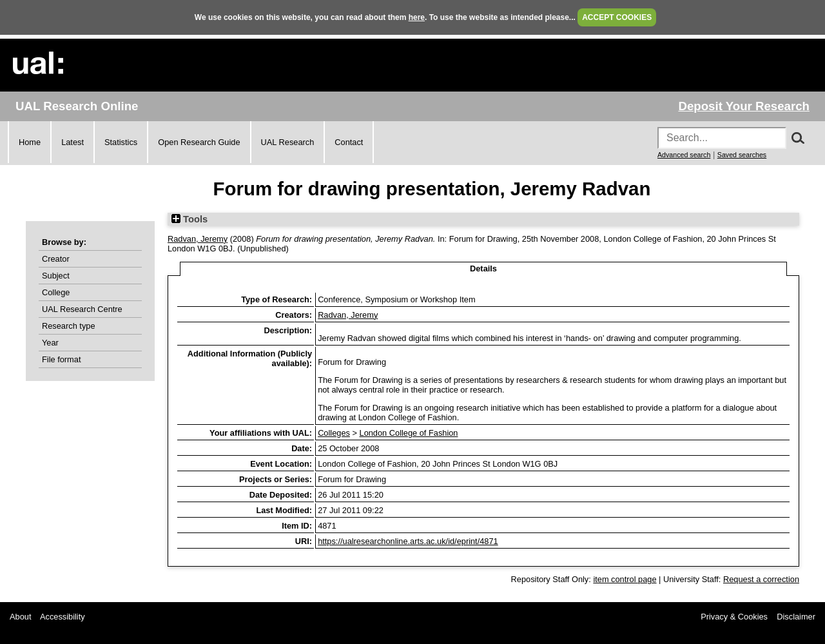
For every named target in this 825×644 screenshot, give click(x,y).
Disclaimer (796, 617)
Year (50, 343)
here (417, 17)
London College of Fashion (409, 433)
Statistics (121, 142)
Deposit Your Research (744, 106)
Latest (73, 142)
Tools (189, 219)
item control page (625, 579)
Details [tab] (483, 268)
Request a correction (761, 579)
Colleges (334, 433)
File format (61, 359)
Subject (56, 276)
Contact (349, 142)
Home (30, 142)
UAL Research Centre (82, 309)
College (56, 292)
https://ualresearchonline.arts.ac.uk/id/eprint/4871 (408, 541)
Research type (69, 326)
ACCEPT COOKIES (617, 17)
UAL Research (288, 142)
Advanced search (684, 155)
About (20, 617)
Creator (56, 259)
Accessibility (63, 617)
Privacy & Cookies (734, 617)
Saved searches (742, 155)
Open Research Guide (199, 142)
